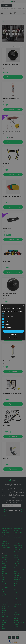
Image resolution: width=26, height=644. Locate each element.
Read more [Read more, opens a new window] (4, 313)
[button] (13, 338)
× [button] (23, 305)
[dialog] (13, 322)
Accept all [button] (14, 331)
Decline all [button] (13, 335)
